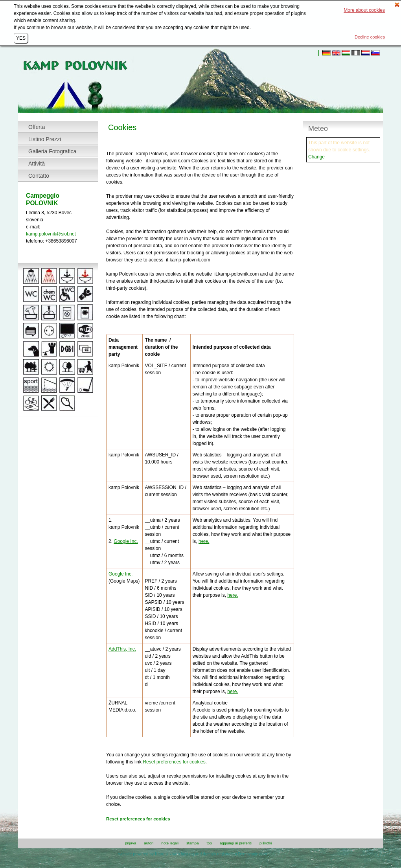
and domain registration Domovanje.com (231, 854)
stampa (192, 843)
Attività (37, 164)
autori (149, 843)
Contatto (39, 176)
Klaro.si (162, 854)
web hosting (183, 854)
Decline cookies (370, 37)
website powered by (136, 854)
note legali (170, 843)
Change (316, 157)
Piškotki (266, 843)
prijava (131, 843)
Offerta (37, 127)
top (209, 843)
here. (204, 541)
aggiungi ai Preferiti (236, 843)
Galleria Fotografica (52, 151)
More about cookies (364, 10)
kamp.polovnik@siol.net (51, 234)
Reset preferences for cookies (174, 762)
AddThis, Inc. (122, 649)
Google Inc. (126, 541)
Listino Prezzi (45, 139)
